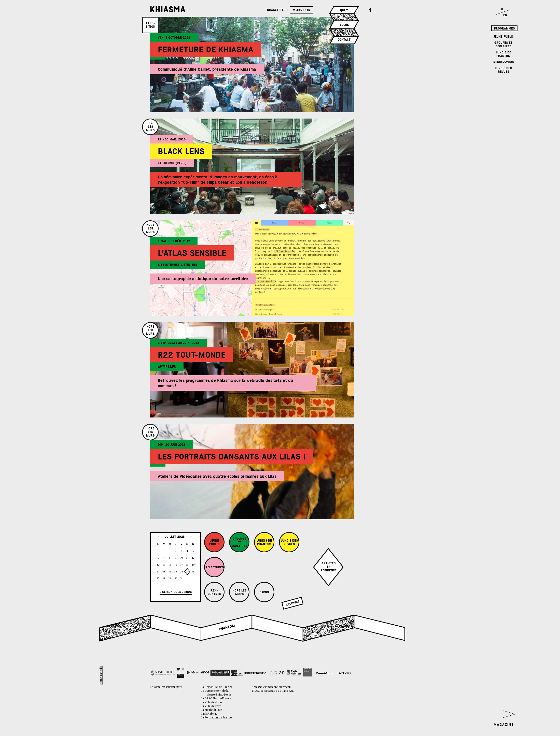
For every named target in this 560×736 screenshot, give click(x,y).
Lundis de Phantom (503, 54)
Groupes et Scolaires (503, 45)
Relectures (215, 567)
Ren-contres (214, 592)
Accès (344, 25)
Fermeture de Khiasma (206, 50)
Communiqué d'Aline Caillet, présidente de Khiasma (207, 69)
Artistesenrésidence (328, 567)
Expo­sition (150, 25)
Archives (292, 603)
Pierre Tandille (101, 675)
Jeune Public (503, 37)
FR (501, 9)
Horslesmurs (150, 127)
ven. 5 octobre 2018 (174, 38)
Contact (344, 40)
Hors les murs (239, 592)
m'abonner (302, 10)
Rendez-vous (503, 62)
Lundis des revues (503, 70)
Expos (264, 592)
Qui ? (344, 10)
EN (505, 15)
